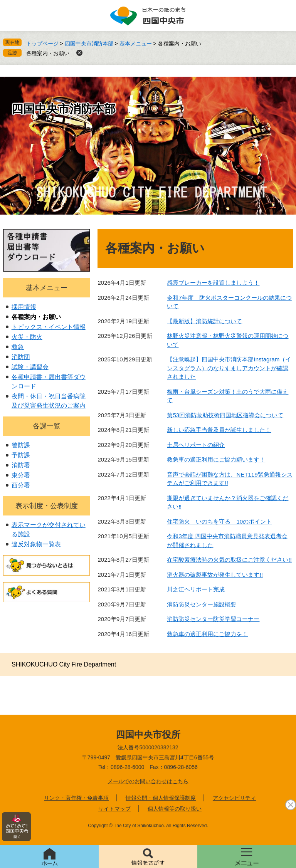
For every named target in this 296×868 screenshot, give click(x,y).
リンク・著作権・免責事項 (76, 798)
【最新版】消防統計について (204, 321)
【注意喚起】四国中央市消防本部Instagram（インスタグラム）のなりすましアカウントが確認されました (229, 368)
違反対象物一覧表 (36, 544)
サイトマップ (114, 809)
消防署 (21, 465)
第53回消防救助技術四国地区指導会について (225, 415)
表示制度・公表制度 (47, 506)
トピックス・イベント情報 (49, 327)
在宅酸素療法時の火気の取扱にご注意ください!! (229, 560)
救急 (18, 347)
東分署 (21, 475)
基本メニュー (136, 44)
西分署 (21, 485)
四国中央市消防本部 (89, 44)
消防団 (21, 357)
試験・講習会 (30, 367)
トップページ (42, 44)
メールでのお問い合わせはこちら (148, 781)
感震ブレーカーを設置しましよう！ (213, 283)
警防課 (21, 445)
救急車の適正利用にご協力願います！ (216, 459)
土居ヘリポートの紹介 (196, 445)
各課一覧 (47, 426)
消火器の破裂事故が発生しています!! (215, 575)
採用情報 (24, 307)
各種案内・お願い (48, 53)
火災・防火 (27, 337)
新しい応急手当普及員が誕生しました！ (219, 430)
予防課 (21, 455)
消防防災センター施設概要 (202, 604)
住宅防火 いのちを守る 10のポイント (219, 521)
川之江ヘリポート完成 (196, 589)
